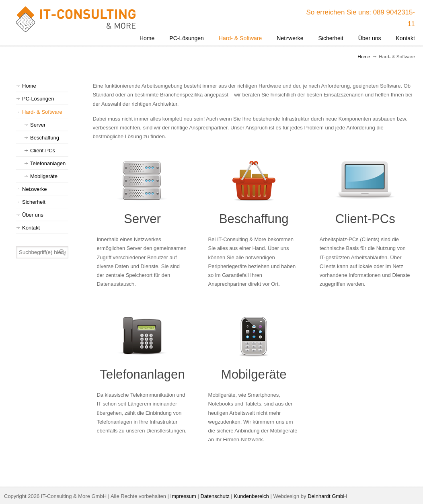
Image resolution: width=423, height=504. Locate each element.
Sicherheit (34, 202)
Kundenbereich (251, 496)
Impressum (183, 496)
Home (364, 56)
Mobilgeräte (254, 374)
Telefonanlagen (142, 374)
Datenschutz (215, 496)
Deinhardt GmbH (327, 496)
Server (142, 219)
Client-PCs (365, 219)
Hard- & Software (42, 112)
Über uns (33, 215)
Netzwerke (34, 189)
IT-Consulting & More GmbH (76, 19)
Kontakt (31, 228)
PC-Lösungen (38, 99)
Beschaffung (254, 219)
